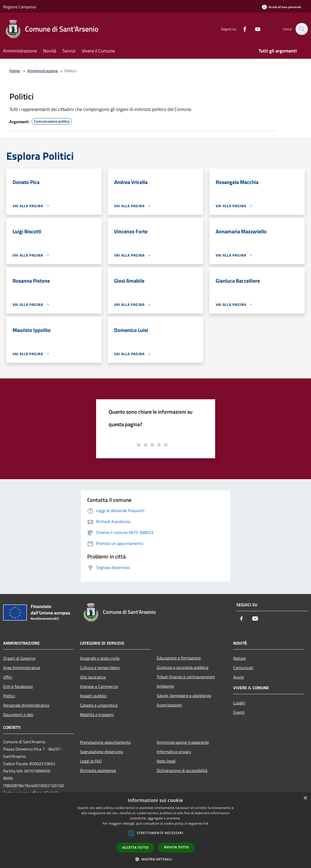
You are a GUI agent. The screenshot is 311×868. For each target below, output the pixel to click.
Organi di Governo (19, 658)
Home (15, 71)
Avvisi (239, 677)
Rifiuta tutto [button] (176, 847)
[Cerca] (302, 29)
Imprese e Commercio (99, 686)
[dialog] (155, 830)
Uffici (8, 677)
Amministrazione (43, 71)
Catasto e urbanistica (99, 705)
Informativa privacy (174, 752)
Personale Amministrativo (26, 705)
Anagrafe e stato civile (100, 658)
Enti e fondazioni (18, 686)
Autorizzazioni (169, 705)
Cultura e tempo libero (100, 668)
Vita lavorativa (93, 677)
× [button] (305, 798)
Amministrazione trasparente (183, 742)
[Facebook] (242, 29)
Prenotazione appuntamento (105, 742)
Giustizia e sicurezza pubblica (183, 667)
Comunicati (243, 668)
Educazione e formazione (179, 658)
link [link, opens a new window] (206, 824)
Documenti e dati (18, 715)
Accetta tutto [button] (135, 848)
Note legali (166, 761)
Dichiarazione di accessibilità (182, 770)
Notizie (239, 658)
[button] (156, 859)
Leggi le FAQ (91, 761)
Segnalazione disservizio (101, 752)
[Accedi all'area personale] (281, 7)
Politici (9, 696)
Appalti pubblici (93, 696)
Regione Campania (20, 7)
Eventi (239, 712)
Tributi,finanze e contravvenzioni (186, 677)
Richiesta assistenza (98, 770)
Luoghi (239, 703)
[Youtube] (255, 29)
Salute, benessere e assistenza (184, 695)
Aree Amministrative (22, 668)
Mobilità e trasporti (97, 715)
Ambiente (165, 686)
